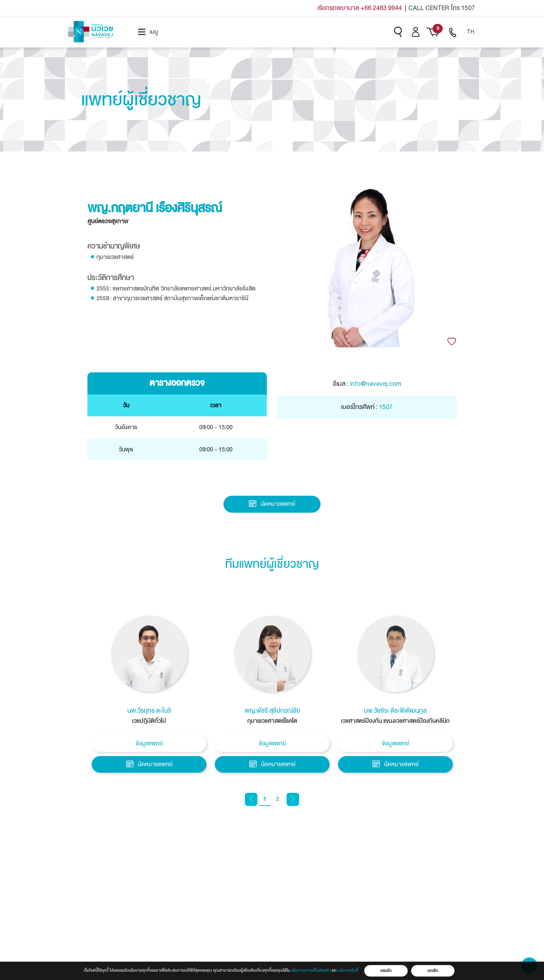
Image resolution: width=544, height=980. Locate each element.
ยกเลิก (433, 971)
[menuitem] (148, 32)
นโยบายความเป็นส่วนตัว (311, 970)
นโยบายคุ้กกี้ (348, 970)
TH (470, 32)
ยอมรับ (386, 971)
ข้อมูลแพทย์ (149, 743)
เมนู (148, 32)
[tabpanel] (149, 696)
